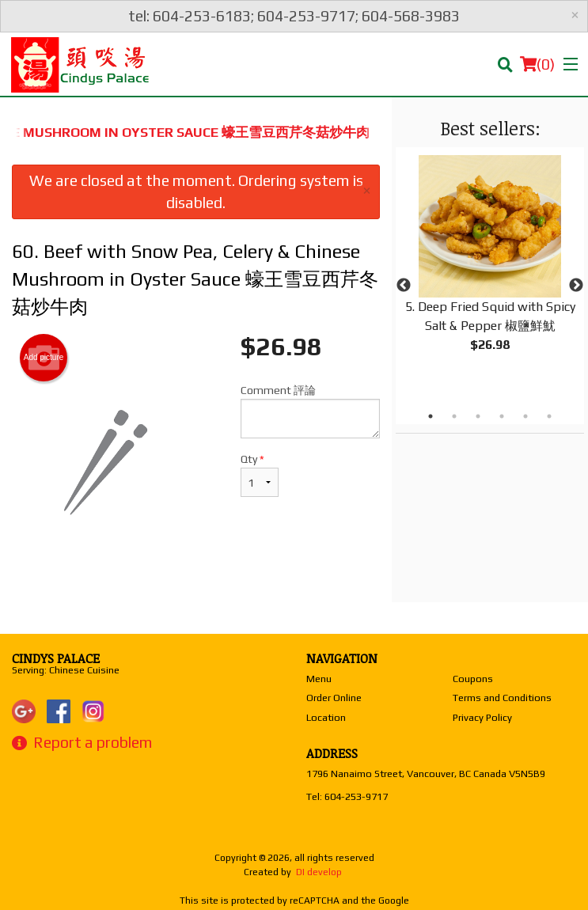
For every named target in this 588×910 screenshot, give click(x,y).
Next (576, 286)
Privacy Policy (482, 717)
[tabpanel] (490, 267)
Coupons (473, 679)
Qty (260, 475)
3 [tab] (478, 416)
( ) (537, 64)
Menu (319, 679)
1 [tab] (431, 416)
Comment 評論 (310, 411)
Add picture (44, 358)
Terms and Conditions (502, 698)
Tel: (347, 796)
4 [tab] (502, 416)
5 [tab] (525, 416)
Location (326, 717)
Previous (404, 286)
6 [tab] (549, 416)
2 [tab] (454, 416)
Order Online (334, 698)
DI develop (319, 872)
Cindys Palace (56, 658)
